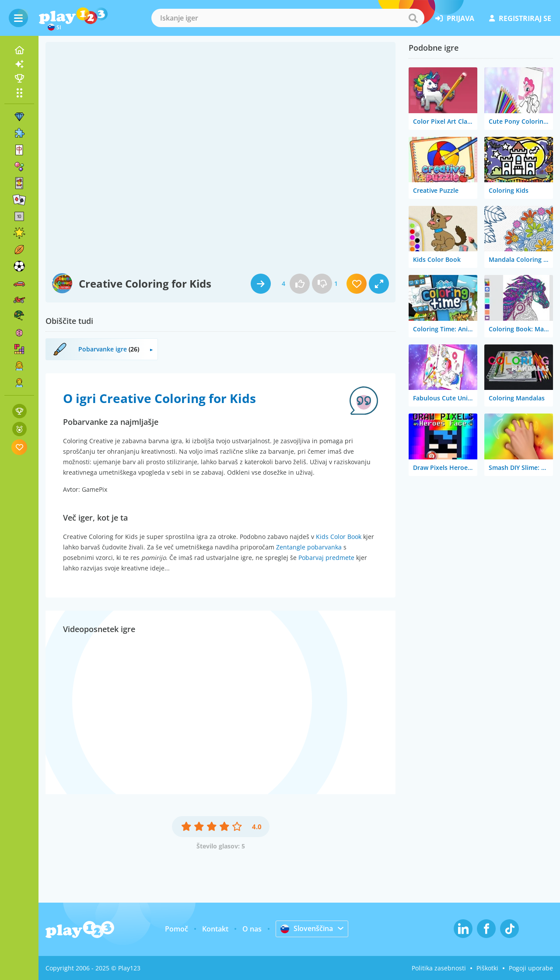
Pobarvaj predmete (326, 558)
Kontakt (215, 929)
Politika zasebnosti (439, 968)
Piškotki (487, 968)
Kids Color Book (339, 537)
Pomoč (177, 929)
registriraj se (520, 18)
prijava (455, 18)
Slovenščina (307, 928)
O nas (252, 929)
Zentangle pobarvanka (309, 547)
